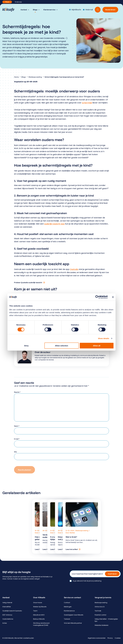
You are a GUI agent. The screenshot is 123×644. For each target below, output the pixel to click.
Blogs (24, 77)
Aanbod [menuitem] (24, 10)
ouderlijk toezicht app (54, 224)
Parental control (100, 615)
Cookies (118, 638)
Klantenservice (69, 611)
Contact (67, 603)
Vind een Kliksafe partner (73, 623)
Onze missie (38, 603)
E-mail (17, 439)
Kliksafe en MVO (39, 615)
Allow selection (61, 346)
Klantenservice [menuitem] (49, 10)
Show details (104, 338)
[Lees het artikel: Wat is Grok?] (73, 549)
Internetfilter (7, 607)
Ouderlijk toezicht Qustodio (12, 611)
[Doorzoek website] (98, 10)
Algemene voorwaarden (97, 638)
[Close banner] (113, 297)
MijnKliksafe (75, 10)
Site (15, 452)
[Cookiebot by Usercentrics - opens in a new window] (97, 297)
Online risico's (100, 607)
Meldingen (68, 607)
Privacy (110, 638)
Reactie (17, 392)
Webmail (88, 10)
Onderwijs (18, 2)
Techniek (98, 611)
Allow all (97, 346)
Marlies (72, 533)
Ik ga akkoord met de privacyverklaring (87, 581)
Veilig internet (7, 603)
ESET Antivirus (7, 615)
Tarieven (67, 619)
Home (16, 77)
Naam (17, 426)
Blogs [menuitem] (35, 10)
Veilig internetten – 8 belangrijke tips (106, 620)
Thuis (7, 2)
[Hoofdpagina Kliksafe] (10, 10)
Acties (5, 623)
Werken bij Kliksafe (40, 607)
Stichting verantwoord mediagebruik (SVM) (41, 624)
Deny (26, 346)
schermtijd (87, 103)
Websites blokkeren (102, 625)
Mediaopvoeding (35, 77)
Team (35, 611)
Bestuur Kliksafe (39, 619)
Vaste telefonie (8, 619)
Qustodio (74, 269)
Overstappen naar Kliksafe (74, 615)
